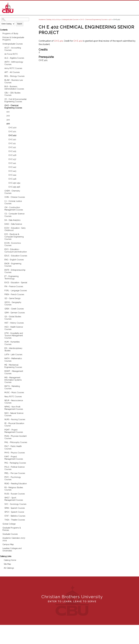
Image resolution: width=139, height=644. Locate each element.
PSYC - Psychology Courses (13, 478)
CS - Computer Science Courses (14, 215)
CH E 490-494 (14, 183)
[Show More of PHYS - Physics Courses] (3, 452)
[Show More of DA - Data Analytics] (3, 220)
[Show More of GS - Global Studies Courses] (3, 316)
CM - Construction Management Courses (14, 209)
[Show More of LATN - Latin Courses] (3, 354)
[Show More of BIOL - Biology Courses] (3, 76)
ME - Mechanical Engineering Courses (13, 366)
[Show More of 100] (5, 111)
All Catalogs (9, 568)
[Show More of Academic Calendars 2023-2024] (1, 538)
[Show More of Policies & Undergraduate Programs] (1, 37)
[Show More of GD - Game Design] (3, 298)
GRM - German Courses (15, 313)
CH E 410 (12, 140)
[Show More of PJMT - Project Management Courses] (3, 456)
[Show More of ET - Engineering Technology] (3, 276)
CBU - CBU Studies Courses (12, 94)
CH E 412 (12, 147)
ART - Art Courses (12, 72)
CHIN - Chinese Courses (15, 197)
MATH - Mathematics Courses (13, 360)
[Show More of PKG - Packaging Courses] (3, 463)
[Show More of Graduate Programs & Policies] (1, 527)
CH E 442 (12, 167)
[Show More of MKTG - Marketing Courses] (3, 386)
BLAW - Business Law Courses (14, 81)
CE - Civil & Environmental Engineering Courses (15, 100)
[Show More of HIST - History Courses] (3, 323)
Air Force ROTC (11, 54)
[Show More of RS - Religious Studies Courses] (3, 487)
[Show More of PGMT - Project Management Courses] (3, 429)
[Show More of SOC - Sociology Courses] (3, 504)
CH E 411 (12, 143)
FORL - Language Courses (16, 291)
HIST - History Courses (14, 323)
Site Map (7, 564)
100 (8, 112)
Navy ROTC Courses (13, 397)
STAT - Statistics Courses (15, 516)
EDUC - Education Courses (16, 256)
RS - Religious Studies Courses (14, 489)
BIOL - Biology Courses (15, 76)
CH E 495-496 (14, 187)
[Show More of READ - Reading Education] (3, 483)
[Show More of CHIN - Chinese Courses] (3, 197)
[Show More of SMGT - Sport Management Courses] (3, 497)
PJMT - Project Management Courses (14, 458)
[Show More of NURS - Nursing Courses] (3, 419)
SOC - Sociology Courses (15, 504)
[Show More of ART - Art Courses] (3, 72)
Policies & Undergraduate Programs (13, 39)
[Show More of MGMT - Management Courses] (3, 371)
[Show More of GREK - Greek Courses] (3, 308)
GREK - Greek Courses (14, 309)
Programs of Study (10, 34)
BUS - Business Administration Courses (14, 88)
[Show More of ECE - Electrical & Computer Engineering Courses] (3, 234)
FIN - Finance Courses (14, 286)
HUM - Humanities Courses (12, 343)
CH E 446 (12, 179)
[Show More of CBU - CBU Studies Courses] (3, 92)
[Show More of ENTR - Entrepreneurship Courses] (3, 270)
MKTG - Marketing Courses (12, 387)
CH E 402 (12, 135)
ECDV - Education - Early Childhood (15, 229)
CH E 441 (12, 163)
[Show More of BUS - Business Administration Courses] (3, 86)
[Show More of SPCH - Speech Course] (3, 512)
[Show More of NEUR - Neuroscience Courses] (3, 400)
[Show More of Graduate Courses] (1, 534)
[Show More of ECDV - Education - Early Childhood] (3, 228)
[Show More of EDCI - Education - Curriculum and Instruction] (3, 249)
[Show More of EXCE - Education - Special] (3, 282)
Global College (9, 524)
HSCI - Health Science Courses (14, 328)
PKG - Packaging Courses (15, 463)
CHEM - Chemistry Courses (12, 192)
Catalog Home (10, 560)
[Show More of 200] (5, 115)
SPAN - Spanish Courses (15, 508)
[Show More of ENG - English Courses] (3, 259)
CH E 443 (12, 171)
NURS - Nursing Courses (15, 419)
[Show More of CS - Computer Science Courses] (3, 213)
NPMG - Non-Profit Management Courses (14, 408)
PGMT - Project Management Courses (14, 431)
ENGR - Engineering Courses (13, 265)
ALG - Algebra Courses (14, 58)
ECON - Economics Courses (13, 244)
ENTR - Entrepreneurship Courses (15, 271)
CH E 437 (12, 159)
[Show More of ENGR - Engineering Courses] (3, 263)
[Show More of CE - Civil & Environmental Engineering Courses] (3, 99)
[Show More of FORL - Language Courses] (3, 290)
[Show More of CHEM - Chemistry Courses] (3, 190)
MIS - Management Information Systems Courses (13, 380)
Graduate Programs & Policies (12, 529)
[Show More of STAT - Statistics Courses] (3, 516)
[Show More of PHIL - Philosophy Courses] (3, 442)
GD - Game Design (12, 298)
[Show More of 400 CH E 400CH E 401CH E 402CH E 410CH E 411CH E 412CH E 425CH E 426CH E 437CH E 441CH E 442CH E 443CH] (5, 123)
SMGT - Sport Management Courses (14, 499)
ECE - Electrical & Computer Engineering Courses (14, 237)
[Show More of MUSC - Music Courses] (3, 392)
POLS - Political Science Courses (15, 468)
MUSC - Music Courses (14, 392)
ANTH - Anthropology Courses (14, 63)
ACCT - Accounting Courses (13, 49)
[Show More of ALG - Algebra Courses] (3, 58)
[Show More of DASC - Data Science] (3, 224)
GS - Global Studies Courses (13, 318)
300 (8, 120)
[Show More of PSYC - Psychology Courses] (3, 477)
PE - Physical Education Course (14, 425)
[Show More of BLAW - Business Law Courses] (3, 80)
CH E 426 (12, 155)
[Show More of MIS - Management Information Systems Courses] (3, 377)
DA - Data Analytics (12, 220)
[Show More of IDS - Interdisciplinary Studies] (3, 348)
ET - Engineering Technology (11, 277)
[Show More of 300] (5, 119)
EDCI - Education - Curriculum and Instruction (16, 250)
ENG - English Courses (14, 260)
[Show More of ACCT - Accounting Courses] (3, 47)
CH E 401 (12, 132)
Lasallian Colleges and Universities (12, 550)
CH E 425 (12, 151)
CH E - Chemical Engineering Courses (13, 107)
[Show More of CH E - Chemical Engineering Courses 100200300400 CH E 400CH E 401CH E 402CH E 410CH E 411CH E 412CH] (3, 105)
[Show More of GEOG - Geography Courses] (3, 302)
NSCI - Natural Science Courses (14, 414)
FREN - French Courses (14, 294)
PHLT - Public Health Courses (13, 447)
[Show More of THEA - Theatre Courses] (3, 519)
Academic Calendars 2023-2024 (14, 539)
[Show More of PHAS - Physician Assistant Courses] (3, 436)
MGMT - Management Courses (14, 372)
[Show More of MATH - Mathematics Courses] (3, 358)
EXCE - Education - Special (16, 283)
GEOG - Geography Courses (13, 303)
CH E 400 (12, 128)
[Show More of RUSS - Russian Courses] (3, 493)
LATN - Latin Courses (13, 355)
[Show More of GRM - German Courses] (3, 312)
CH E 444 (12, 175)
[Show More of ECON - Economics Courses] (3, 243)
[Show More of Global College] (1, 524)
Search (20, 24)
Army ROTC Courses (13, 68)
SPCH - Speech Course (14, 512)
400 (8, 124)
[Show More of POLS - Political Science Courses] (3, 467)
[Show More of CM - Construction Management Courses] (3, 207)
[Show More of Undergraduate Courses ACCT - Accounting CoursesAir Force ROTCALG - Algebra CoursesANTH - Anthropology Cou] (1, 44)
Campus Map (8, 544)
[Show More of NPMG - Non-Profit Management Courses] (3, 406)
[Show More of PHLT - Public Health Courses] (3, 446)
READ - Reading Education (16, 484)
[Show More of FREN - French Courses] (3, 294)
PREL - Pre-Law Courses (15, 473)
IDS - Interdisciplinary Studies (13, 349)
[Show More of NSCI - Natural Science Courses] (3, 413)
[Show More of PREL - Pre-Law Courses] (3, 473)
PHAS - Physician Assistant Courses (15, 437)
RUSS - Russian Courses (15, 494)
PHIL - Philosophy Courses (16, 442)
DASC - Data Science (13, 224)
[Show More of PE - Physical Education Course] (3, 423)
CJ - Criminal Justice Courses (13, 202)
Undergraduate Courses (13, 44)
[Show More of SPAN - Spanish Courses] (3, 508)
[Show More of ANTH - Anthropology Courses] (3, 62)
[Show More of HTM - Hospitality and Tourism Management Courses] (3, 333)
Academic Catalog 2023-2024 (49, 19)
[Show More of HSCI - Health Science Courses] (3, 327)
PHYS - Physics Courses (15, 453)
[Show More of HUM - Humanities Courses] (3, 341)
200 (8, 116)
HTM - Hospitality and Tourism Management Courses (14, 336)
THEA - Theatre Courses (15, 520)
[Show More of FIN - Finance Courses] (3, 286)
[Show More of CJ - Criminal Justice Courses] (3, 201)
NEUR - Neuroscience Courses (14, 402)
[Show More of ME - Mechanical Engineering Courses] (3, 365)
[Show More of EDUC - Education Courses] (3, 255)
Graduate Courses (10, 534)
